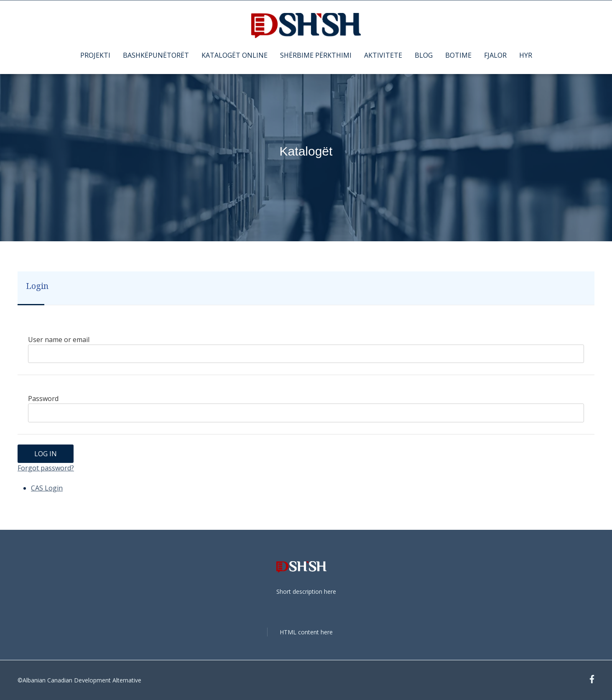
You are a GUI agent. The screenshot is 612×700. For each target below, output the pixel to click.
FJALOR (495, 55)
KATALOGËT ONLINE (235, 55)
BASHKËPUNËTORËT (156, 55)
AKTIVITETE (383, 55)
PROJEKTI (95, 55)
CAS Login (47, 488)
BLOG (424, 55)
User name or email (59, 340)
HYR (526, 55)
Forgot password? (46, 468)
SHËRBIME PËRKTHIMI (316, 55)
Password (43, 399)
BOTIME (458, 55)
